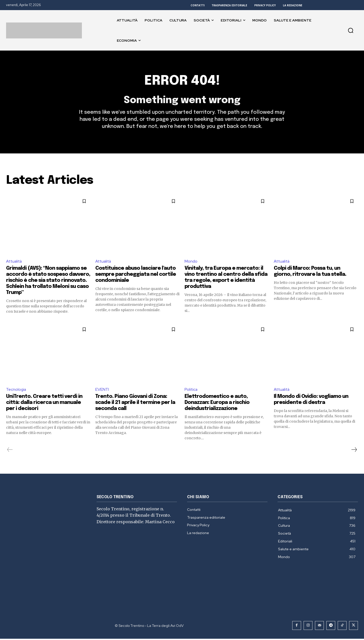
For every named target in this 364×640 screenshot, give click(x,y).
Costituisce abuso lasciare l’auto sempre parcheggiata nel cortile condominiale (136, 276)
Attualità (15, 262)
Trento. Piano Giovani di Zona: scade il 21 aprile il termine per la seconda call (135, 404)
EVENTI (102, 391)
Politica (191, 391)
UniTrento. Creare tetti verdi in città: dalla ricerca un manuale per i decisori (44, 404)
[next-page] (354, 451)
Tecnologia (16, 391)
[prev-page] (10, 451)
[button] (351, 30)
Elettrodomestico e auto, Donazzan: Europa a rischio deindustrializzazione (217, 404)
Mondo (191, 262)
